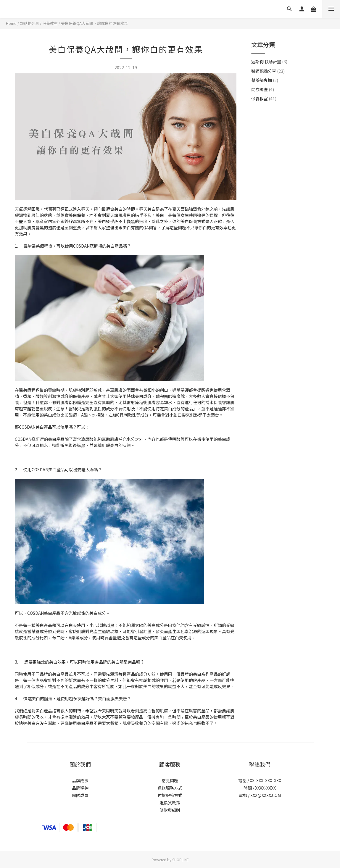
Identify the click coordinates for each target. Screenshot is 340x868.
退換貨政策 (170, 803)
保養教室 (50, 23)
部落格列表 (29, 23)
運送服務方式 (170, 788)
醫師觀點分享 (268, 71)
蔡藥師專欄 (265, 80)
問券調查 (263, 89)
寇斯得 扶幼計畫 (269, 62)
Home (11, 23)
